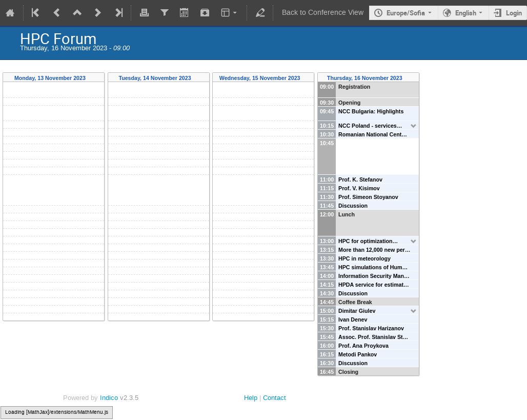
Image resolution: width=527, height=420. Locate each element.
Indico (109, 398)
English (466, 13)
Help (251, 398)
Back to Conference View (323, 13)
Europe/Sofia (406, 13)
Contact (275, 398)
